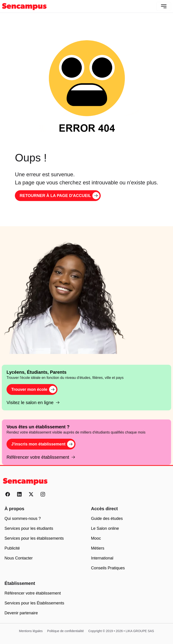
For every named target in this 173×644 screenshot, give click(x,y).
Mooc (96, 538)
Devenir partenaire (21, 613)
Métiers (98, 548)
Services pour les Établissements (34, 603)
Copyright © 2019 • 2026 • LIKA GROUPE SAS (121, 631)
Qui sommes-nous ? (23, 519)
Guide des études (107, 519)
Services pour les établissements (34, 538)
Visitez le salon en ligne (33, 402)
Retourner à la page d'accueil (60, 196)
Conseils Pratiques (108, 568)
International (102, 558)
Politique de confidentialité (65, 631)
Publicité (12, 548)
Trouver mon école (34, 389)
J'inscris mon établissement (43, 444)
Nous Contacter (19, 558)
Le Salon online (105, 528)
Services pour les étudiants (29, 528)
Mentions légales (31, 631)
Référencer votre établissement (41, 457)
